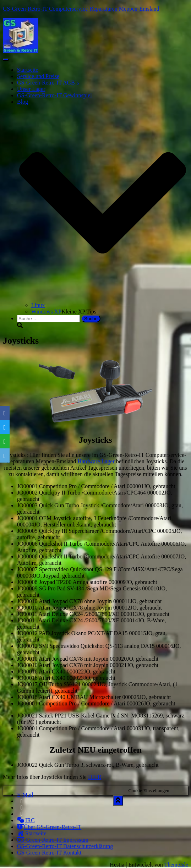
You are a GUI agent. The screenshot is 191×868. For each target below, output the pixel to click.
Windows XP (46, 312)
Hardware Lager (96, 461)
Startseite (28, 70)
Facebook (22, 803)
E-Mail (25, 795)
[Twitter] (5, 427)
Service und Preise (38, 76)
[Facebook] (5, 413)
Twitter (22, 809)
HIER (95, 777)
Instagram (22, 816)
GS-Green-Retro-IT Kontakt (49, 853)
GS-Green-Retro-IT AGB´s (48, 83)
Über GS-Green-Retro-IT (49, 827)
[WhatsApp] (5, 441)
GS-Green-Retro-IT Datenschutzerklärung (65, 846)
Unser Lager (31, 89)
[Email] (5, 455)
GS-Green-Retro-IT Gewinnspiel (54, 95)
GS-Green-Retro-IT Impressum (53, 840)
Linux (38, 305)
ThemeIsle (176, 865)
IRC (26, 820)
